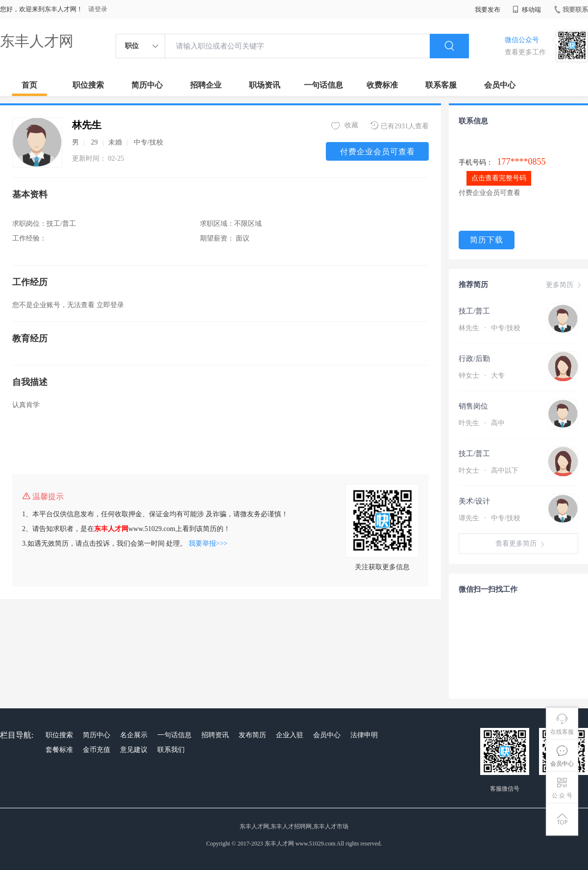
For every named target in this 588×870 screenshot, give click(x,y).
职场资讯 (265, 85)
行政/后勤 (474, 359)
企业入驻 (290, 735)
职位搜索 (88, 85)
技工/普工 (474, 311)
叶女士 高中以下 (489, 471)
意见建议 (134, 750)
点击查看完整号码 (499, 178)
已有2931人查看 (400, 126)
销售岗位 (473, 406)
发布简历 (252, 735)
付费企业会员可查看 (378, 152)
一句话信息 (323, 85)
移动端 (527, 10)
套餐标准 (59, 750)
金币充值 (97, 750)
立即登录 (110, 305)
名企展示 (134, 735)
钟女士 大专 (482, 375)
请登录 (98, 9)
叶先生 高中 (482, 423)
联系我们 (171, 750)
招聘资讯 (215, 735)
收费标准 (382, 85)
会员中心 (500, 85)
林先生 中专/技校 (490, 328)
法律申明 (364, 735)
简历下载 (487, 240)
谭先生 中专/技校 (490, 518)
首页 (29, 85)
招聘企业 (206, 85)
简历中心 (147, 85)
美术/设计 (474, 501)
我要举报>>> (208, 544)
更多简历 (564, 285)
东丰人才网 (37, 41)
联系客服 (441, 85)
